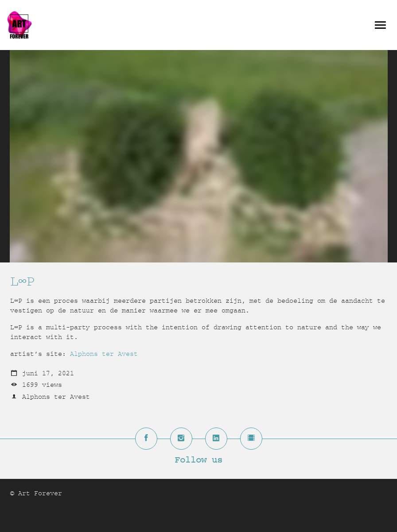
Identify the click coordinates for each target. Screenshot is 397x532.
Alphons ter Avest (104, 354)
